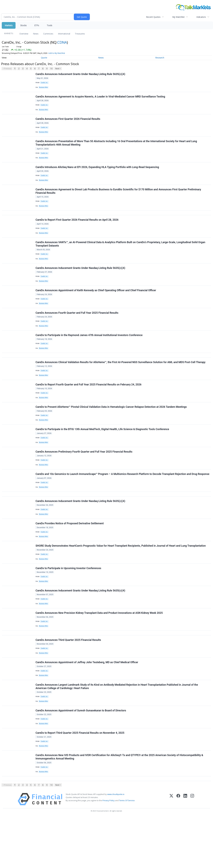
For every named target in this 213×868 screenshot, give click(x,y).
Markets (9, 25)
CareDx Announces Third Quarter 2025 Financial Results (69, 682)
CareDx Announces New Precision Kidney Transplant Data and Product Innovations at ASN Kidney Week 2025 (99, 653)
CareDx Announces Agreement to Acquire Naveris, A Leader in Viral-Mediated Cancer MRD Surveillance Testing (101, 98)
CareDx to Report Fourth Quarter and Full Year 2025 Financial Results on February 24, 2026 (89, 405)
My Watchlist (178, 17)
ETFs (37, 25)
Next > (58, 69)
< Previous (7, 69)
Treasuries (80, 34)
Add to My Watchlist (62, 53)
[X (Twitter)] (171, 850)
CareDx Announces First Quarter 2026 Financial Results (68, 122)
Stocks (23, 25)
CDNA (62, 42)
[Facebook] (178, 850)
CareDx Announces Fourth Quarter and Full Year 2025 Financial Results (77, 328)
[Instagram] (192, 850)
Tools (49, 25)
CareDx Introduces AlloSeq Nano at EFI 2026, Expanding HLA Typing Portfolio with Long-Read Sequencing (98, 173)
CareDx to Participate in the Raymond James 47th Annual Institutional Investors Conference (89, 352)
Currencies (48, 34)
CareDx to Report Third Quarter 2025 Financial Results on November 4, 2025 (80, 781)
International (64, 34)
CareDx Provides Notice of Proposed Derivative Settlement (70, 557)
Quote (44, 58)
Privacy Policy (109, 852)
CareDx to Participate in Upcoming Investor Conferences (69, 605)
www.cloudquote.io (116, 846)
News (36, 34)
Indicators (201, 17)
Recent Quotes (153, 17)
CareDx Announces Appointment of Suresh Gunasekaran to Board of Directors (81, 757)
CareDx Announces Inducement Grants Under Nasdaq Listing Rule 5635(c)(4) (81, 74)
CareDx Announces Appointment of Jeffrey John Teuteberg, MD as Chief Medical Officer (87, 706)
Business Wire (44, 88)
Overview (24, 34)
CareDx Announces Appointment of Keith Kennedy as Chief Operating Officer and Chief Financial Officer (96, 305)
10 (51, 69)
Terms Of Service (127, 852)
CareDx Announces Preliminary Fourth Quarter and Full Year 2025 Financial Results (84, 477)
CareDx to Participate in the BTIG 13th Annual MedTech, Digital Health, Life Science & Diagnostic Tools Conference (103, 453)
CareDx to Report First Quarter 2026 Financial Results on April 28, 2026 (77, 230)
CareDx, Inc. (45, 83)
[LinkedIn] (185, 850)
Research (160, 58)
